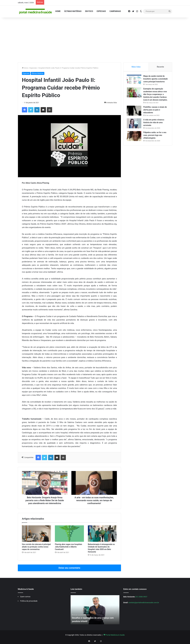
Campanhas (115, 11)
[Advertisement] (95, 40)
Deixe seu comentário (69, 568)
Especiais (101, 11)
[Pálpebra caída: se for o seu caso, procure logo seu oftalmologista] (135, 142)
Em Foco (89, 11)
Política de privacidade (29, 601)
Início (25, 68)
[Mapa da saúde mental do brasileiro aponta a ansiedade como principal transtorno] (135, 80)
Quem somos (25, 597)
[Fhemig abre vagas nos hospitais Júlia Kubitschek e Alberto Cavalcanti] (69, 534)
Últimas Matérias (73, 11)
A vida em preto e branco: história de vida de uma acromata (155, 129)
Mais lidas (136, 67)
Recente (160, 67)
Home (58, 11)
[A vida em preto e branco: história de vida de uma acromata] (135, 130)
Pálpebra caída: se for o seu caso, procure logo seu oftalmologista (155, 141)
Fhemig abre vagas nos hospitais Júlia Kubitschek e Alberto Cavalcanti (68, 547)
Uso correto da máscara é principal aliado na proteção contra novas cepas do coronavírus (36, 547)
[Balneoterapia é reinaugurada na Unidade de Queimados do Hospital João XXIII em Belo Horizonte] (102, 534)
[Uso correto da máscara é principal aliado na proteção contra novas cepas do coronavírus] (36, 534)
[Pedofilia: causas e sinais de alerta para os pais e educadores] (135, 117)
